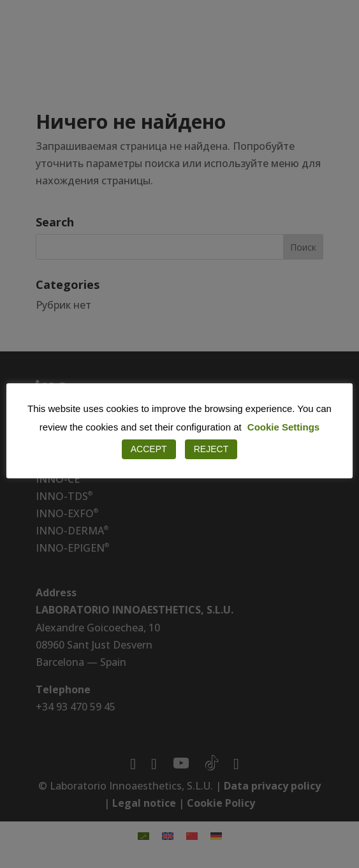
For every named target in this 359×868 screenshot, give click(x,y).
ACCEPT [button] (149, 449)
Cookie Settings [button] (283, 427)
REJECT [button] (211, 449)
